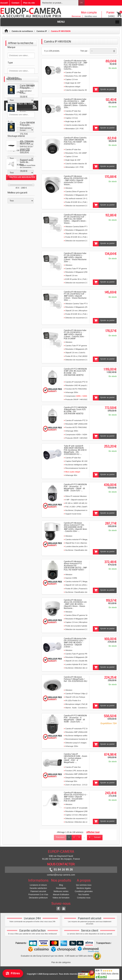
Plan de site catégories (61, 962)
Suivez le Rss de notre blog (21, 325)
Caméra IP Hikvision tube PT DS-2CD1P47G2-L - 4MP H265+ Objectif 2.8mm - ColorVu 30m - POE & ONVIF (75, 334)
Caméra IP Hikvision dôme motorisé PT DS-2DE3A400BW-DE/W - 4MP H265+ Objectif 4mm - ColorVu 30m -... (75, 527)
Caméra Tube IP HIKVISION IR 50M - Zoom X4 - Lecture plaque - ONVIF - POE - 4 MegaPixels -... (75, 758)
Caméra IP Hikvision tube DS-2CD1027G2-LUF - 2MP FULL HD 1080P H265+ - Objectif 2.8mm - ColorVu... (76, 65)
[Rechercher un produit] (59, 3)
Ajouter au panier (104, 90)
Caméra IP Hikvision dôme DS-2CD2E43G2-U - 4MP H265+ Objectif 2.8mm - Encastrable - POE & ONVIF (76, 797)
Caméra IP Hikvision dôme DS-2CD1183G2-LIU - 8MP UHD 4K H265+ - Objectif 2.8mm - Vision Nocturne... (75, 604)
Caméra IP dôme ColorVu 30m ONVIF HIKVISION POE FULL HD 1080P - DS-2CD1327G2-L (75, 141)
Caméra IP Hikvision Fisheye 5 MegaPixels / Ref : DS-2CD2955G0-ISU (75, 679)
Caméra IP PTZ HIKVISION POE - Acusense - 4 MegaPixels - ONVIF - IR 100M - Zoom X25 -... (75, 488)
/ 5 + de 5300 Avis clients (107, 974)
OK (81, 3)
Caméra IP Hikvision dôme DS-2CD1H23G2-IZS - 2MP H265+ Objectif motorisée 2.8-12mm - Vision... (76, 180)
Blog (61, 885)
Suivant (97, 837)
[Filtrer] (13, 973)
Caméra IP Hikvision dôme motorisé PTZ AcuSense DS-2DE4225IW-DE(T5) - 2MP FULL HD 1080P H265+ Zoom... (75, 567)
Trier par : (84, 51)
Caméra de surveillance (22, 31)
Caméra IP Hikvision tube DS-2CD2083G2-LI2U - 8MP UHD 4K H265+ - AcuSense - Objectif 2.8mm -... (75, 643)
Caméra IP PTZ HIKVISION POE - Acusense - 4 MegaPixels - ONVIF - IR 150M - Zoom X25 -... (75, 719)
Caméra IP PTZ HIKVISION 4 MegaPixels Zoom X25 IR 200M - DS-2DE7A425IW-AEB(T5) (75, 410)
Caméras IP (42, 31)
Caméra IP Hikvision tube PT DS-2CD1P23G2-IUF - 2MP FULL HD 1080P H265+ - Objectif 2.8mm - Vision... (75, 219)
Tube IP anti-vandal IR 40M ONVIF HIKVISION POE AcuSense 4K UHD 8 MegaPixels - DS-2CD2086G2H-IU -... (75, 450)
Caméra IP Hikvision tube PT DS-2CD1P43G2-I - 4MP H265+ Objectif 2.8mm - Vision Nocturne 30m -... (75, 257)
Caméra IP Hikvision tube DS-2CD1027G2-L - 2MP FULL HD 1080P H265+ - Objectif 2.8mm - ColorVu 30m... (75, 103)
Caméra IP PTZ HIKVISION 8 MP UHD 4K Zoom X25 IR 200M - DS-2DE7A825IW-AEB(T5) (75, 372)
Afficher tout (93, 832)
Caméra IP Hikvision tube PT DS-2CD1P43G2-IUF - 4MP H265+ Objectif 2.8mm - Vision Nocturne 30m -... (75, 296)
